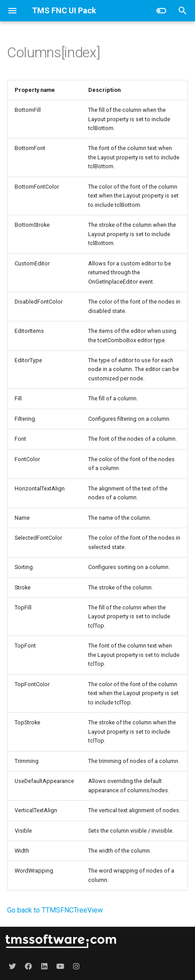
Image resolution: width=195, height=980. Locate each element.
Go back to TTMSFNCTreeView (55, 910)
